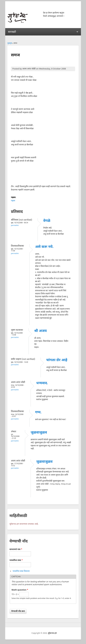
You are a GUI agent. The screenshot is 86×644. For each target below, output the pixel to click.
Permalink (15, 226)
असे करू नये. (44, 247)
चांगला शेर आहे (57, 360)
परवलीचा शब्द (16, 560)
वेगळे (47, 221)
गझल (13, 201)
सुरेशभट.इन (52, 633)
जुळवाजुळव (39, 433)
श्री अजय (41, 331)
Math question (20, 590)
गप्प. (38, 412)
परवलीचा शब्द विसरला (21, 571)
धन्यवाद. (42, 383)
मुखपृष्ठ (10, 43)
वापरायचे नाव (16, 549)
